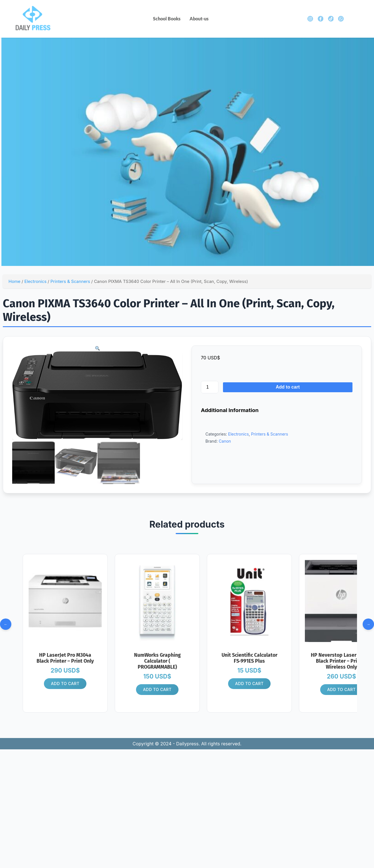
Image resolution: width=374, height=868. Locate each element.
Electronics (35, 281)
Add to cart (288, 387)
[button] (97, 348)
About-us (199, 19)
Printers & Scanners (70, 281)
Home (14, 281)
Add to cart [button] (65, 684)
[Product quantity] (210, 387)
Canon (225, 441)
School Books (167, 19)
